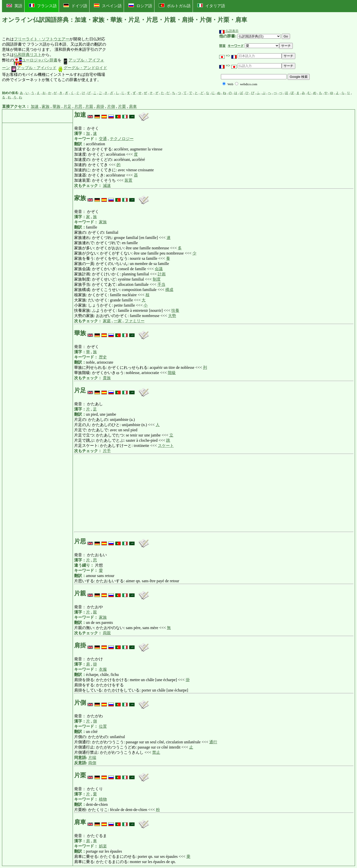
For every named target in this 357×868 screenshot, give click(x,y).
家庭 (107, 321)
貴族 (107, 378)
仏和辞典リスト (28, 55)
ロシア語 (140, 6)
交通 (103, 139)
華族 (57, 106)
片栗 (122, 106)
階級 (172, 373)
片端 (92, 758)
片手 (107, 451)
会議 (159, 269)
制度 (157, 279)
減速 (107, 186)
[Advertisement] (145, 60)
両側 (92, 763)
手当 (161, 284)
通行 (213, 742)
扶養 (175, 310)
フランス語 (43, 6)
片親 (89, 106)
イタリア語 (211, 6)
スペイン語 (108, 6)
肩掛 (100, 106)
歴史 (103, 357)
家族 (46, 106)
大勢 (172, 316)
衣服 (103, 669)
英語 (14, 6)
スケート (166, 446)
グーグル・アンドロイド (82, 68)
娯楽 (103, 846)
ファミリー (135, 321)
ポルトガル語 (175, 6)
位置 (103, 726)
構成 (169, 290)
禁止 (156, 752)
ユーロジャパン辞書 (36, 60)
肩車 (133, 106)
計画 (162, 274)
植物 (103, 799)
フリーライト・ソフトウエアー (42, 39)
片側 (111, 106)
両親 (107, 633)
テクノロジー (122, 139)
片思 (78, 106)
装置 (128, 180)
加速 (35, 106)
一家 (118, 321)
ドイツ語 (75, 6)
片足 (67, 106)
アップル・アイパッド (34, 68)
